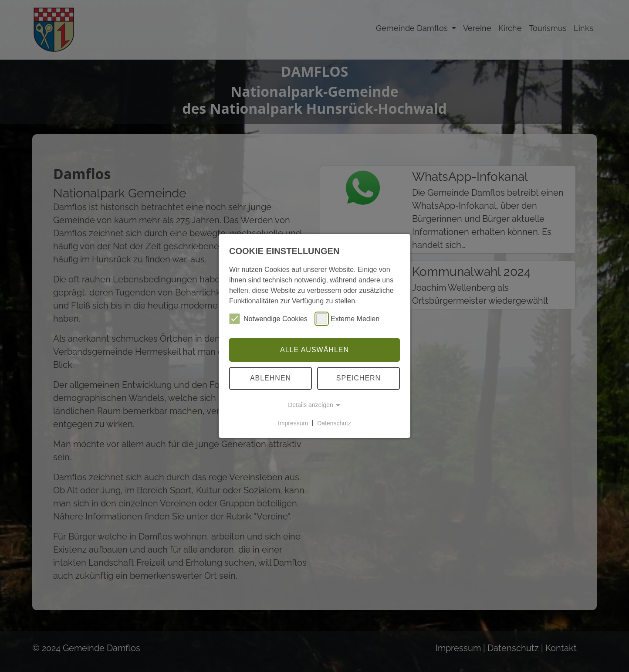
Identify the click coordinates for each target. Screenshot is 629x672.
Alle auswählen (314, 350)
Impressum (293, 423)
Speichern (358, 378)
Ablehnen (271, 378)
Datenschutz (334, 423)
